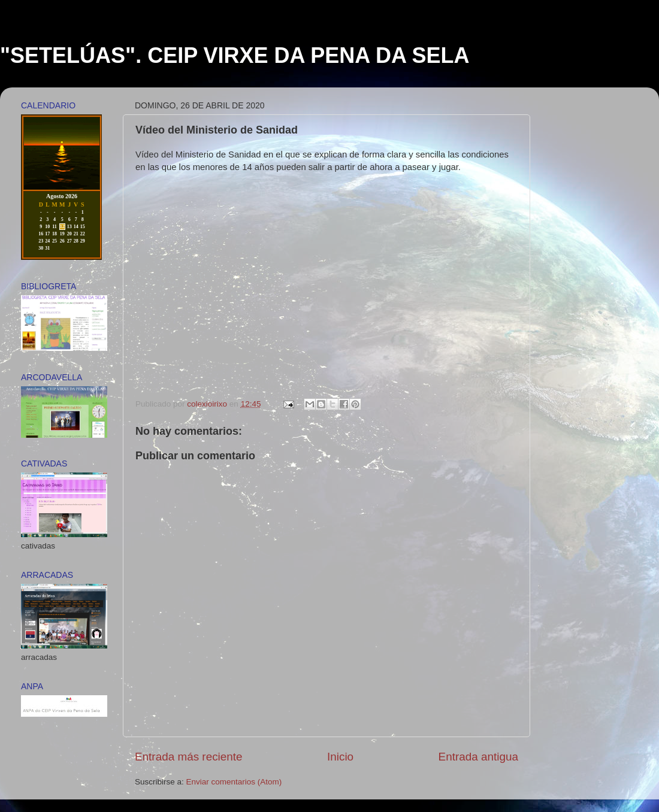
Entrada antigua (478, 757)
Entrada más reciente (189, 757)
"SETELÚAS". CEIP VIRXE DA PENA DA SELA (235, 55)
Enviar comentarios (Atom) (234, 782)
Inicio (340, 757)
